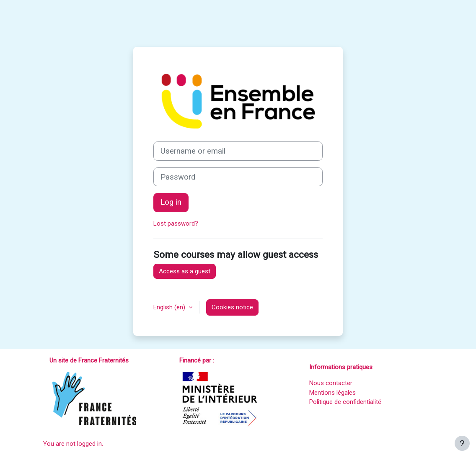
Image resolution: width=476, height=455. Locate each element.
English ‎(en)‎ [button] (170, 307)
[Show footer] (462, 443)
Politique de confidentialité (345, 402)
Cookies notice (232, 307)
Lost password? (176, 224)
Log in (171, 202)
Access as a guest (185, 271)
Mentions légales (332, 393)
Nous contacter (331, 383)
